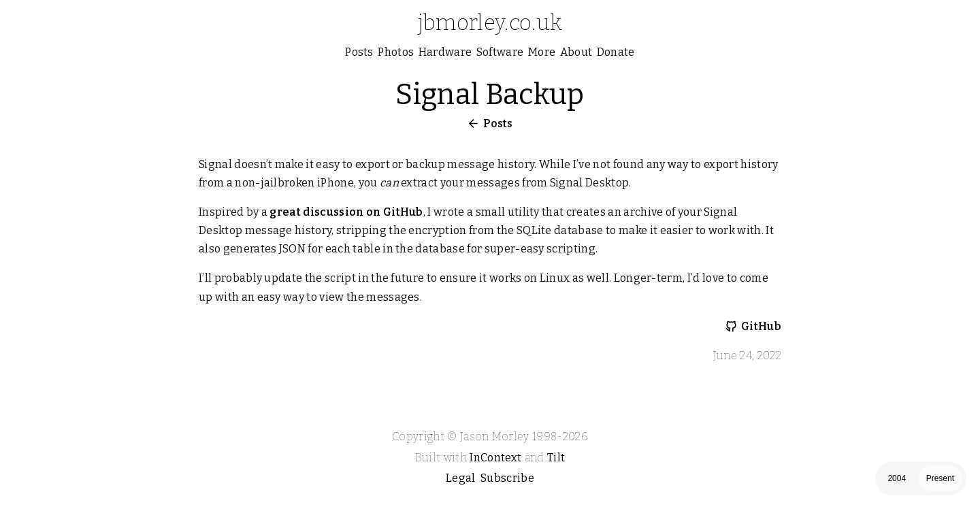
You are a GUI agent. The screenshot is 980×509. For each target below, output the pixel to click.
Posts (498, 124)
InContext (495, 458)
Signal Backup (490, 95)
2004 (897, 478)
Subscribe (507, 478)
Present (940, 478)
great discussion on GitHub (346, 212)
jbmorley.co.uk (490, 22)
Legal (461, 478)
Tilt (556, 458)
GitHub (761, 326)
